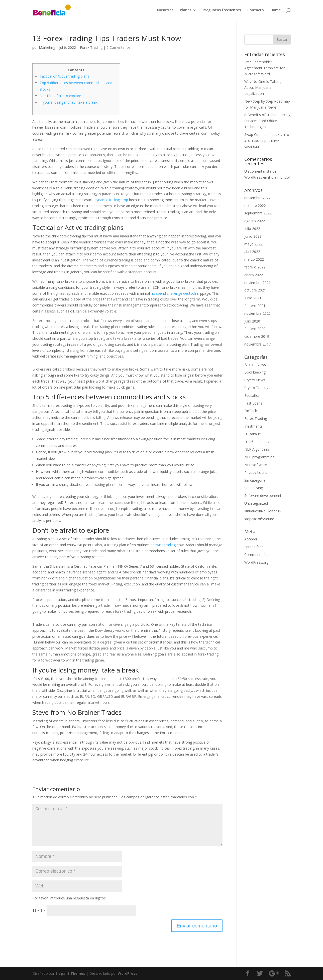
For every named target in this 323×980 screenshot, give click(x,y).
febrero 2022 (255, 267)
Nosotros (165, 10)
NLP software (256, 465)
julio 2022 (252, 229)
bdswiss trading (163, 545)
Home (276, 10)
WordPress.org (256, 562)
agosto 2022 (255, 221)
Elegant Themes (70, 973)
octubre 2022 (255, 206)
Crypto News (255, 380)
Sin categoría (255, 480)
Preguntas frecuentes (222, 10)
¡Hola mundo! (279, 177)
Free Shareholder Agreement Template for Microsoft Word (264, 68)
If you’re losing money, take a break (69, 102)
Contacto (256, 10)
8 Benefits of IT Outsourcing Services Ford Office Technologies (267, 121)
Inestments (253, 426)
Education (252, 395)
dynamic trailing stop (111, 200)
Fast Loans (253, 403)
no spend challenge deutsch (173, 293)
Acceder (251, 539)
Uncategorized (256, 503)
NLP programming (259, 457)
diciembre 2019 (257, 336)
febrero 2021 (255, 306)
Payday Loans (256, 472)
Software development (263, 496)
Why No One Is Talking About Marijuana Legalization (263, 87)
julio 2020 (252, 321)
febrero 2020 (255, 329)
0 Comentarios (119, 47)
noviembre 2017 (257, 344)
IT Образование (258, 442)
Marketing (47, 47)
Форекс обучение (259, 519)
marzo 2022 (254, 259)
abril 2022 (252, 252)
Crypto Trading (256, 388)
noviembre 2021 (257, 283)
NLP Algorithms (257, 449)
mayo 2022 (253, 244)
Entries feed (254, 547)
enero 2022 (254, 275)
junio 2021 (253, 298)
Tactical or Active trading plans (64, 76)
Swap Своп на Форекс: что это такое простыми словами (267, 140)
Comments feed (257, 555)
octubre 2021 (255, 290)
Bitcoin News (255, 365)
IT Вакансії (253, 434)
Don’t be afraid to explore (60, 96)
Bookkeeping (255, 372)
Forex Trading (91, 47)
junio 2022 (253, 236)
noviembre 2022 (257, 198)
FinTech (251, 411)
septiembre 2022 (258, 213)
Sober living (254, 488)
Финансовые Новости (263, 511)
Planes (186, 10)
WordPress (128, 973)
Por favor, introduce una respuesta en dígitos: (69, 898)
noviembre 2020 (257, 313)
